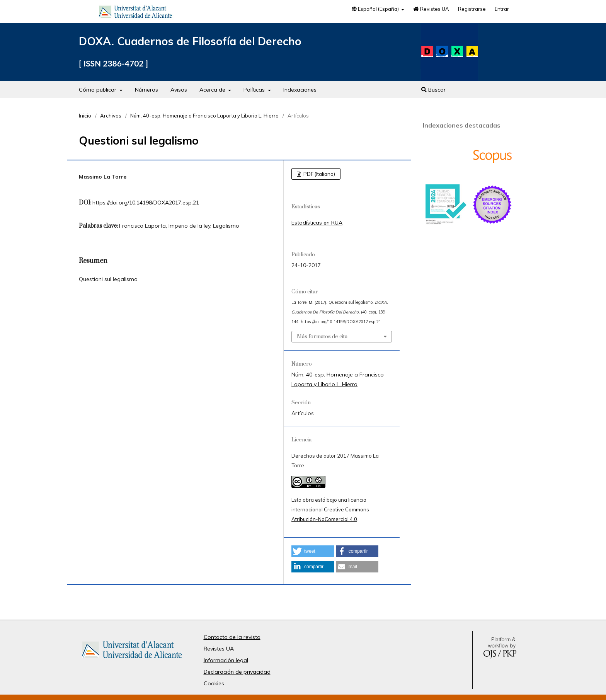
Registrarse (472, 9)
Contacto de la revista (232, 637)
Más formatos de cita (322, 337)
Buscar (433, 90)
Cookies (214, 683)
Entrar (502, 9)
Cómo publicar (98, 90)
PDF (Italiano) (319, 174)
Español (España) (376, 9)
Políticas (255, 90)
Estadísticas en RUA (317, 223)
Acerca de (213, 90)
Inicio (85, 116)
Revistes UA (431, 9)
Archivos (111, 116)
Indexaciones (300, 90)
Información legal (226, 660)
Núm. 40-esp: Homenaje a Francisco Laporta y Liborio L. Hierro (204, 116)
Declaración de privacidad (237, 672)
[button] (313, 551)
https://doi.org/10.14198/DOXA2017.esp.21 (146, 203)
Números (146, 90)
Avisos (179, 90)
